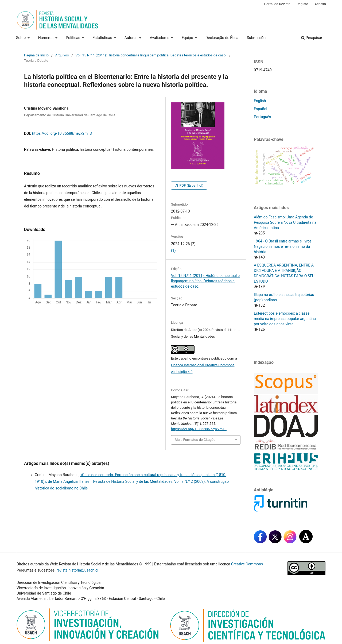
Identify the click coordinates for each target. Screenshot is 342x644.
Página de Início (36, 55)
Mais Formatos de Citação (195, 440)
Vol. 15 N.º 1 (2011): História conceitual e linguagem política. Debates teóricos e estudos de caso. (151, 55)
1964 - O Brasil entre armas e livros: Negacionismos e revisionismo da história (283, 246)
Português (262, 117)
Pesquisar (312, 38)
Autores (131, 38)
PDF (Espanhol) (191, 185)
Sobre (21, 38)
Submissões (257, 38)
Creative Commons (247, 564)
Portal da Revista (277, 4)
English (260, 101)
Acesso (320, 4)
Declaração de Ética (222, 38)
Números (46, 38)
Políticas (73, 38)
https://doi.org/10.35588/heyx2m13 (62, 133)
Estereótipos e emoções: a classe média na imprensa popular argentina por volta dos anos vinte (285, 319)
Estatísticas (103, 38)
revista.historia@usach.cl (77, 570)
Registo (302, 4)
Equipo (188, 38)
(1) (173, 250)
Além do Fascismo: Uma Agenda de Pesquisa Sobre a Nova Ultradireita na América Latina (285, 222)
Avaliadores (160, 38)
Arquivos (62, 55)
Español (261, 109)
